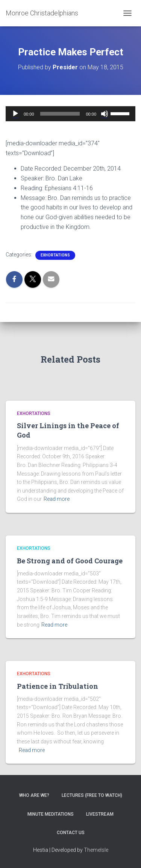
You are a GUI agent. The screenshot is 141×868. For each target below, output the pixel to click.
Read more (57, 499)
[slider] (60, 114)
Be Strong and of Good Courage (70, 561)
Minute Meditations (51, 814)
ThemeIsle (96, 850)
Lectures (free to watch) (92, 795)
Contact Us (71, 833)
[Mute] (105, 114)
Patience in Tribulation (58, 686)
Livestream (100, 814)
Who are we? (34, 795)
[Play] (15, 114)
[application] (70, 114)
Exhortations (55, 255)
